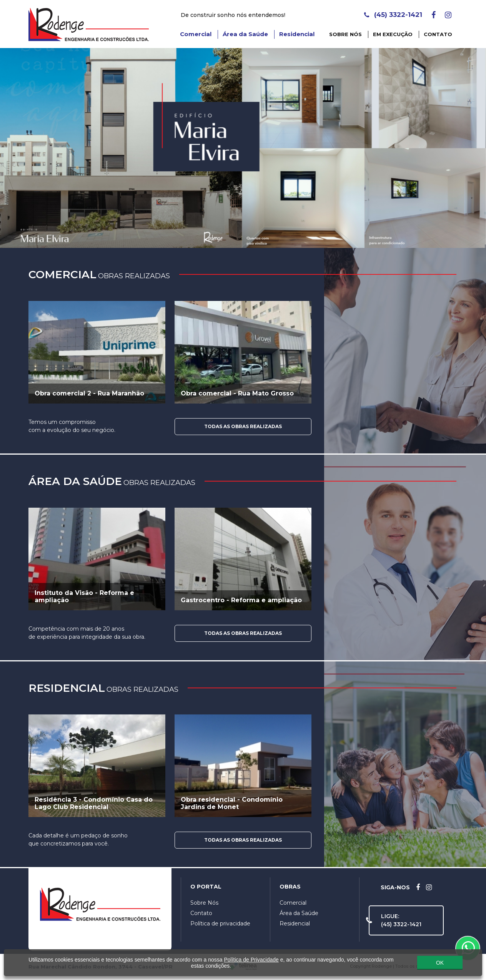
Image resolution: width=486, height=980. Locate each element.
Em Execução (393, 34)
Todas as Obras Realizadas (243, 426)
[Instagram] (448, 15)
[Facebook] (434, 15)
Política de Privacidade (251, 959)
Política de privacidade (220, 924)
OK (440, 962)
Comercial (196, 34)
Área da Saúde (245, 34)
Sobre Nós (345, 34)
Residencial (297, 34)
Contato (438, 34)
